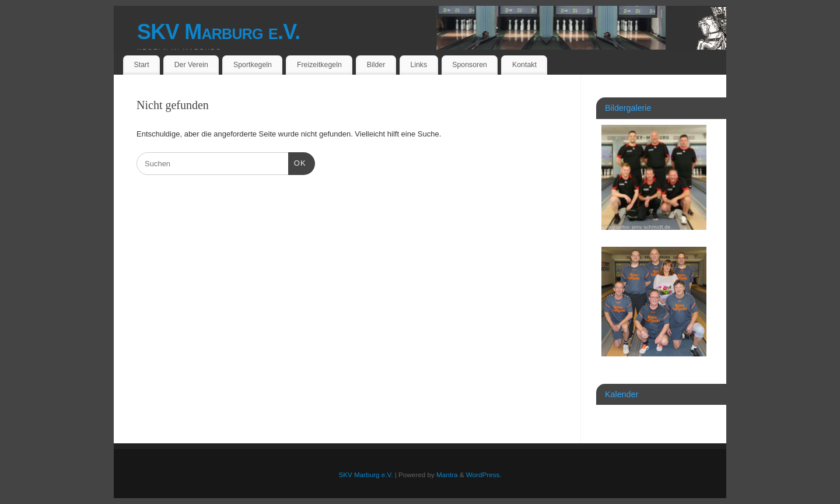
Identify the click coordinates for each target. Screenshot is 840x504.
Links (419, 65)
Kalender (622, 394)
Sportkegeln (253, 65)
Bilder (376, 65)
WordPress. (484, 475)
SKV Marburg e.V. (219, 32)
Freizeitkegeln (319, 65)
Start (142, 65)
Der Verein (191, 65)
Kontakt (524, 65)
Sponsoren (470, 65)
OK (297, 162)
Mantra (447, 475)
